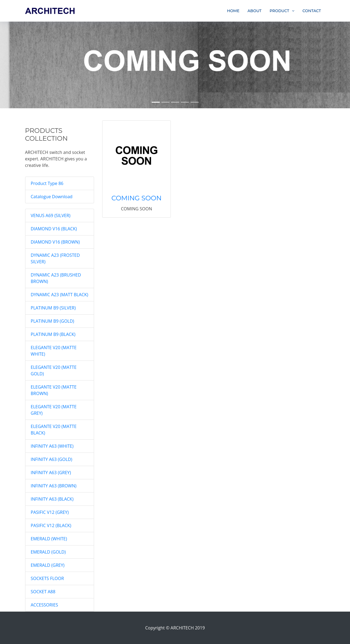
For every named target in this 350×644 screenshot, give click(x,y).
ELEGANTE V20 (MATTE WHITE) (54, 351)
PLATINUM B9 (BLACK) (53, 334)
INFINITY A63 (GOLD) (52, 459)
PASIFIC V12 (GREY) (50, 512)
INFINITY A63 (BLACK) (52, 499)
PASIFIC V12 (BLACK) (51, 525)
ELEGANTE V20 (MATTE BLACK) (54, 430)
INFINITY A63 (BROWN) (54, 486)
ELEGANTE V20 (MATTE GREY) (54, 410)
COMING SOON (136, 198)
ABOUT (255, 11)
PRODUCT (280, 11)
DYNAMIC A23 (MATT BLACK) (60, 295)
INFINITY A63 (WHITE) (52, 446)
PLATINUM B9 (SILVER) (53, 308)
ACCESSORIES (44, 605)
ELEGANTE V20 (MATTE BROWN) (54, 390)
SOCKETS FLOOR (47, 578)
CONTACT (312, 11)
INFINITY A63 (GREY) (51, 473)
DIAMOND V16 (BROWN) (55, 242)
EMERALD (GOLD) (48, 552)
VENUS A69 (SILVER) (51, 215)
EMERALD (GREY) (48, 565)
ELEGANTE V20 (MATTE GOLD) (54, 370)
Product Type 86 (47, 183)
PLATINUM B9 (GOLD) (53, 321)
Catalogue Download (52, 197)
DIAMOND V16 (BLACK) (54, 229)
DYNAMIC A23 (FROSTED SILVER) (55, 258)
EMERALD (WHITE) (49, 539)
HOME (233, 11)
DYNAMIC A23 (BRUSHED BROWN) (56, 278)
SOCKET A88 (43, 592)
